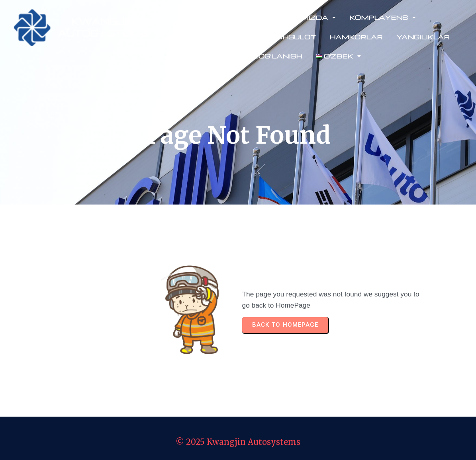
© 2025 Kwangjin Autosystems (238, 442)
